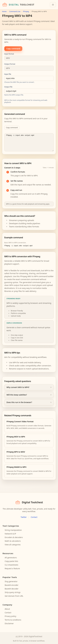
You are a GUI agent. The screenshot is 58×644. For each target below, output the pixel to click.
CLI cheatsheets (11, 565)
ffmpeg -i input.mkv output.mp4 (29, 142)
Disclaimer (9, 623)
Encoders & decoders (14, 537)
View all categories (13, 545)
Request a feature (12, 568)
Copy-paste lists (11, 561)
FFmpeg (26, 12)
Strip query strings (13, 592)
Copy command (13, 49)
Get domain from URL (14, 596)
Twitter (24, 517)
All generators (11, 558)
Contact (34, 517)
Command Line (15, 12)
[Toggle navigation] (53, 5)
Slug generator (11, 581)
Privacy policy (10, 616)
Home (4, 12)
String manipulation (13, 530)
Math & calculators (13, 541)
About (7, 609)
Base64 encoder (12, 585)
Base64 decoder (12, 589)
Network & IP (10, 534)
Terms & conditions (13, 620)
